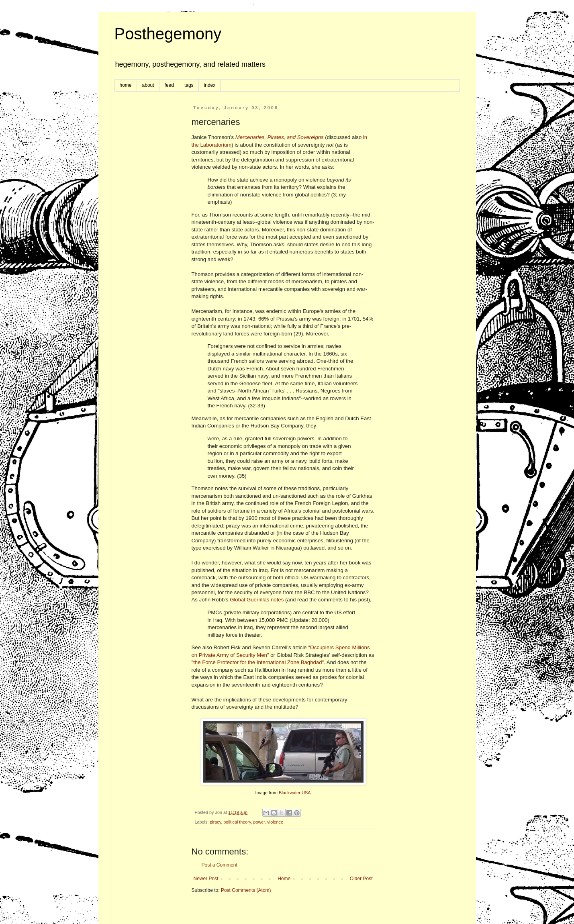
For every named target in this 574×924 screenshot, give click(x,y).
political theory (237, 822)
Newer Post (206, 879)
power (259, 822)
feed (169, 85)
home (126, 85)
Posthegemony (168, 34)
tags (189, 85)
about (148, 85)
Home (284, 879)
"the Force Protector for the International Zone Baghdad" (258, 662)
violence (275, 822)
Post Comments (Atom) (246, 890)
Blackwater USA (295, 793)
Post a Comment (220, 865)
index (210, 85)
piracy (215, 822)
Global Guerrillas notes (257, 600)
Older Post (361, 879)
